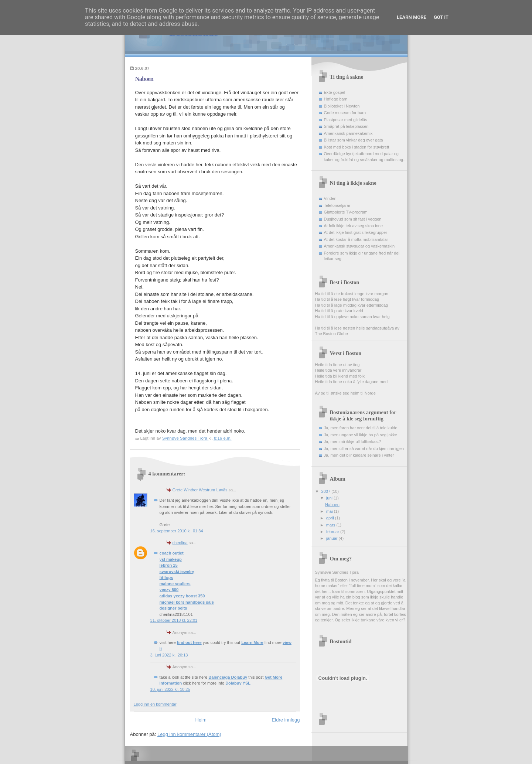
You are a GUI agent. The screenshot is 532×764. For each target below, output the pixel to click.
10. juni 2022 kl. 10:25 (170, 689)
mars (331, 525)
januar (332, 538)
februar (333, 532)
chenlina (180, 543)
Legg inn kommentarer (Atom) (189, 734)
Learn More (412, 17)
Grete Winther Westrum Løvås (200, 490)
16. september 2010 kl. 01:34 (177, 531)
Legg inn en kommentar (155, 704)
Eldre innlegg (286, 720)
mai (330, 511)
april (331, 518)
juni (330, 498)
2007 (327, 491)
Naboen (332, 505)
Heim (201, 720)
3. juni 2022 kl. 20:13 (169, 655)
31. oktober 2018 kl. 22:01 (174, 620)
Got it (441, 17)
